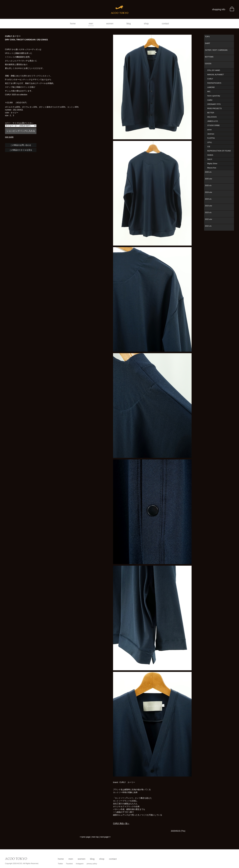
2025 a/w (208, 179)
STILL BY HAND (214, 70)
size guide (9, 137)
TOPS (207, 37)
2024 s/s (208, 199)
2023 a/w (208, 206)
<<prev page (85, 837)
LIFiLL (210, 142)
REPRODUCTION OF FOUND (219, 151)
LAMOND (211, 87)
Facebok (69, 864)
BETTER (211, 113)
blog (129, 24)
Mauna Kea (212, 168)
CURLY (210, 79)
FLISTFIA (211, 138)
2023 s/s (208, 212)
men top (95, 837)
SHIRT (208, 43)
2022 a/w (208, 219)
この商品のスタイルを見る (21, 150)
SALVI (210, 159)
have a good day (214, 96)
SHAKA (210, 155)
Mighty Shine (212, 163)
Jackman (211, 134)
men (91, 24)
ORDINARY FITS (214, 104)
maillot (210, 100)
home (73, 24)
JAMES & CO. (213, 121)
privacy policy (92, 864)
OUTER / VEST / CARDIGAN (216, 50)
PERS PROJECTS (215, 108)
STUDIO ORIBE (213, 125)
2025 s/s (208, 185)
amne (209, 130)
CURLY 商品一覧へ (121, 823)
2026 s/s (208, 172)
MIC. (209, 91)
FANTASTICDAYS (214, 83)
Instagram (80, 864)
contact (165, 24)
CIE (209, 147)
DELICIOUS (212, 117)
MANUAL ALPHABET (216, 75)
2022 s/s (208, 226)
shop (146, 24)
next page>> (105, 837)
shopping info (219, 9)
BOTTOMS (209, 57)
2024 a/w (208, 192)
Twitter (60, 864)
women (110, 24)
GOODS (208, 64)
